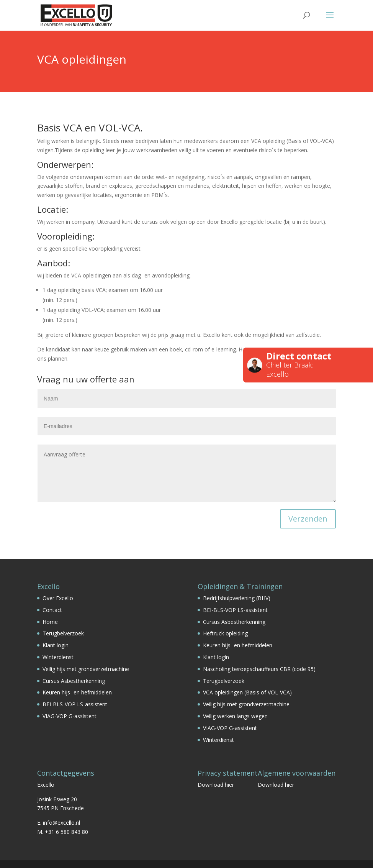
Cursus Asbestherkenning (74, 681)
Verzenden (308, 519)
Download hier (216, 785)
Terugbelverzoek (63, 633)
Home (50, 622)
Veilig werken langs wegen (235, 716)
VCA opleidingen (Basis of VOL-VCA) (247, 692)
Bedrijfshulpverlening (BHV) (237, 598)
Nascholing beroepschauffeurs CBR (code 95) (259, 669)
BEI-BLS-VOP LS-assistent (75, 704)
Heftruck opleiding (225, 633)
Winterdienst (58, 657)
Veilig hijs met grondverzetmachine (86, 669)
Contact (52, 610)
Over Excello (58, 598)
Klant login (56, 645)
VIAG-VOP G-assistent (70, 716)
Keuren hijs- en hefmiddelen (77, 692)
